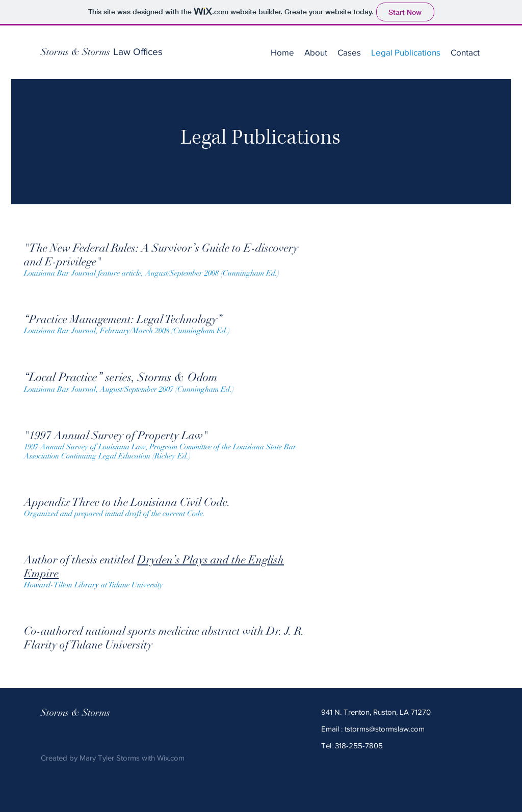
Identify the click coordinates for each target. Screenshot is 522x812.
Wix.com (171, 758)
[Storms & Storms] (75, 52)
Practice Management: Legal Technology (123, 319)
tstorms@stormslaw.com (385, 729)
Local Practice (63, 377)
